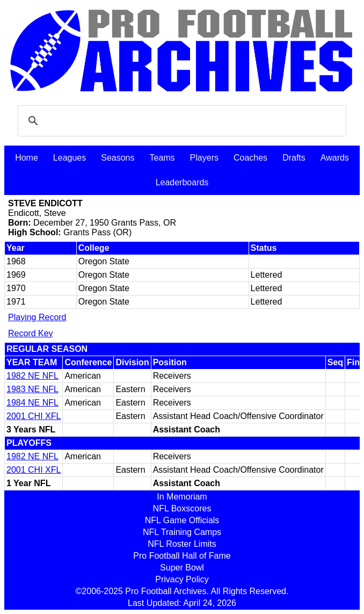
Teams (162, 158)
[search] (180, 121)
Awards (335, 158)
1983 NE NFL (32, 389)
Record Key (31, 333)
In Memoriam (182, 497)
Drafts (294, 158)
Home (27, 158)
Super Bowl (182, 568)
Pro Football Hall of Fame (182, 556)
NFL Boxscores (182, 508)
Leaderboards (182, 182)
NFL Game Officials (182, 520)
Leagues (70, 158)
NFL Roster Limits (182, 544)
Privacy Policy (182, 579)
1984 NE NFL (32, 403)
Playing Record (37, 317)
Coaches (250, 158)
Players (204, 158)
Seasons (118, 158)
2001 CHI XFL (34, 416)
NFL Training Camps (182, 532)
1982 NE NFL (32, 376)
